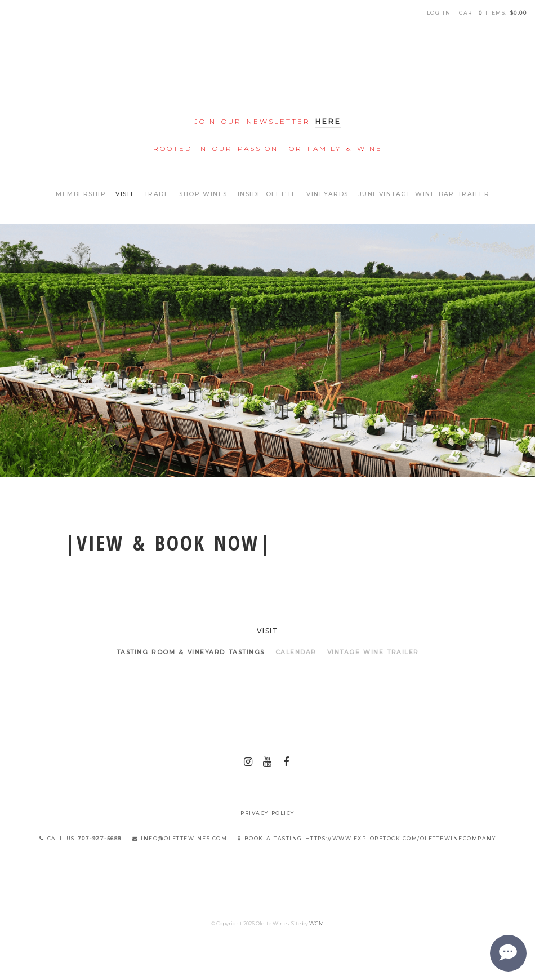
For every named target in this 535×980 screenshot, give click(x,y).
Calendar (296, 652)
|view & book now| (168, 543)
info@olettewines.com (180, 838)
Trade (157, 194)
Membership (81, 194)
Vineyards (327, 194)
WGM (316, 923)
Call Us (81, 838)
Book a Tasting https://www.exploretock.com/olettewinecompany (367, 838)
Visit (125, 194)
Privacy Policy (267, 813)
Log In (439, 13)
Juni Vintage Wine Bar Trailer (424, 194)
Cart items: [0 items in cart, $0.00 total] (493, 13)
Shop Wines (203, 194)
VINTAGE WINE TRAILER (373, 652)
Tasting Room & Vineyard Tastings (191, 652)
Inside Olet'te (267, 194)
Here (328, 121)
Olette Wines (267, 67)
